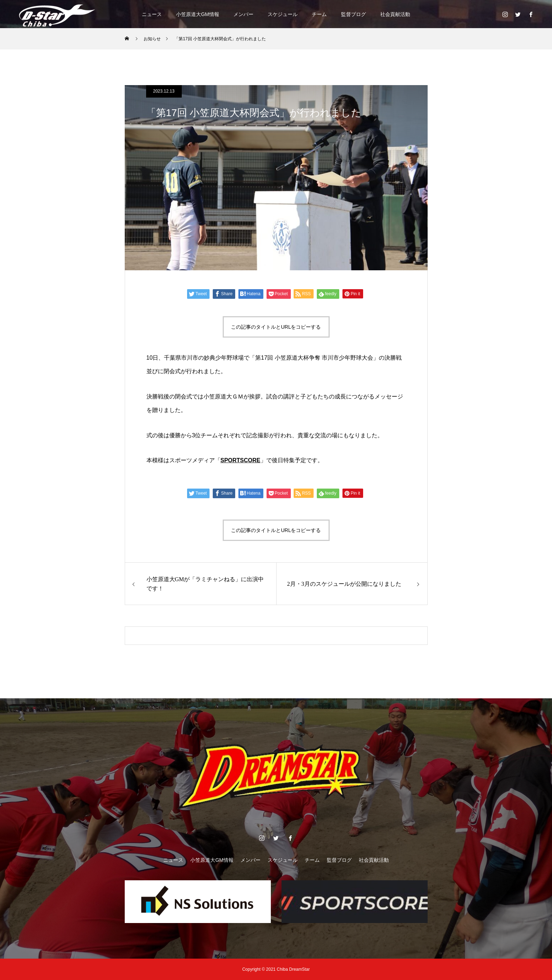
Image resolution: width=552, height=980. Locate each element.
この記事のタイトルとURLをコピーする (276, 327)
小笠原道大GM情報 (198, 14)
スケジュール (283, 14)
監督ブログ (354, 14)
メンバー (243, 14)
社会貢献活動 (395, 14)
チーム (319, 14)
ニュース (152, 14)
